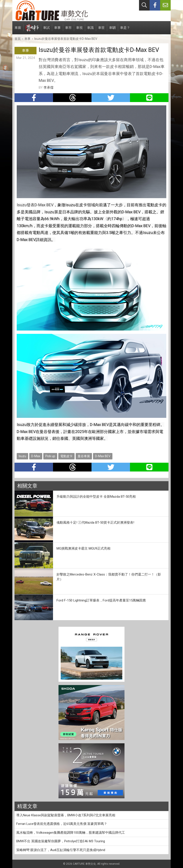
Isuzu (22, 456)
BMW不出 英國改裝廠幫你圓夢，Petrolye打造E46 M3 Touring (61, 841)
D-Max (36, 456)
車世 (101, 30)
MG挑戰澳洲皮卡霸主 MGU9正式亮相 (83, 548)
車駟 (112, 30)
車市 (68, 30)
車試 (46, 30)
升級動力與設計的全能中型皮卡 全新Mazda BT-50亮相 (96, 497)
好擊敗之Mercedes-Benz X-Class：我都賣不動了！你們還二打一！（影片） (109, 577)
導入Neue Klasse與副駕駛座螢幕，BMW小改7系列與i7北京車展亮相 (66, 815)
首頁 (18, 39)
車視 (79, 30)
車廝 (18, 30)
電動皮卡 (66, 456)
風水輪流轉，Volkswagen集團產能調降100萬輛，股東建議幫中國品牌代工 (71, 833)
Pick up (50, 456)
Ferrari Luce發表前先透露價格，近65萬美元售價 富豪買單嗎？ (62, 824)
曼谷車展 (84, 456)
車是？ (125, 30)
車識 (90, 30)
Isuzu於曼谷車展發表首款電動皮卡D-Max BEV (66, 39)
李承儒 (48, 88)
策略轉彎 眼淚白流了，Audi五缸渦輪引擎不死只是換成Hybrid (61, 850)
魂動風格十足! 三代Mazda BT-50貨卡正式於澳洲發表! (95, 523)
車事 (57, 30)
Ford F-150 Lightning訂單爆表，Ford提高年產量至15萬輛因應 (101, 600)
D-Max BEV (103, 456)
